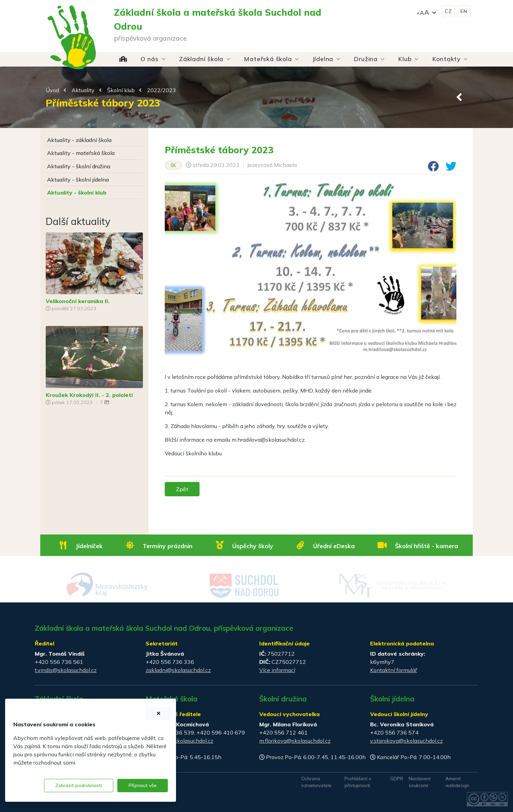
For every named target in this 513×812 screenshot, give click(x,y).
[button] (426, 11)
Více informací (277, 670)
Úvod (52, 90)
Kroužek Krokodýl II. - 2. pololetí (89, 395)
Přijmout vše (143, 785)
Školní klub (121, 90)
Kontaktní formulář (394, 670)
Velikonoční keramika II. (78, 301)
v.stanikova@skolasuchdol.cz (406, 741)
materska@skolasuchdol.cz (179, 741)
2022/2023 (162, 90)
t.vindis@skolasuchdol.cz (66, 670)
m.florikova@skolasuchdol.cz (295, 741)
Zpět (182, 489)
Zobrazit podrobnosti (79, 785)
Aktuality (83, 90)
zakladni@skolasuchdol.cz (178, 670)
